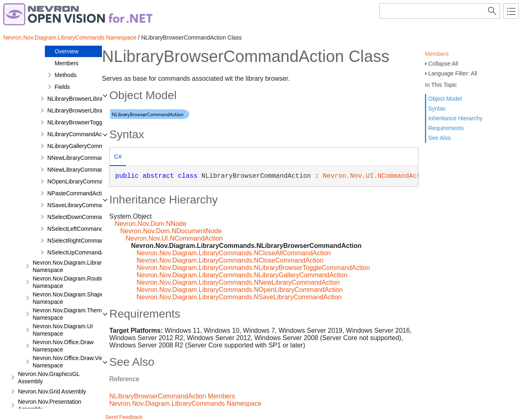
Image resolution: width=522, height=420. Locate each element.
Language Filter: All (453, 73)
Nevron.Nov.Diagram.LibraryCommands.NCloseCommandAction (230, 260)
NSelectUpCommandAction (82, 252)
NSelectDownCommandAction (86, 217)
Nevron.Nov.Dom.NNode (150, 224)
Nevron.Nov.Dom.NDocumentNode (171, 231)
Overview (66, 51)
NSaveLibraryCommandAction (86, 205)
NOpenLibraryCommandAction (86, 181)
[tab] (118, 158)
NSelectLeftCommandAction (83, 229)
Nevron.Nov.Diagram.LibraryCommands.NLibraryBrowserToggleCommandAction (253, 268)
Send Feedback (124, 417)
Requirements (446, 128)
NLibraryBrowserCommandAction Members (172, 396)
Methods (66, 75)
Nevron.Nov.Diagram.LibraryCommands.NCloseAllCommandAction (234, 253)
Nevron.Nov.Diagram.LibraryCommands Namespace (70, 38)
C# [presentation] (118, 157)
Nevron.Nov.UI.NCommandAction (378, 176)
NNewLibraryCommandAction (85, 158)
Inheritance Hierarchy (455, 118)
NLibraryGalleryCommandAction (88, 146)
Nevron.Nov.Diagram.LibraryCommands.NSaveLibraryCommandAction (239, 297)
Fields (62, 87)
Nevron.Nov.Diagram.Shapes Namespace (70, 298)
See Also (439, 138)
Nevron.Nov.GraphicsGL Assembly (49, 378)
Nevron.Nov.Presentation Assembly (50, 405)
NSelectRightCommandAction (85, 241)
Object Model (445, 99)
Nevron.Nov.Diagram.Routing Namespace (70, 282)
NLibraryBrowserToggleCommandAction (98, 122)
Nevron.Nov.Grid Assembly (52, 391)
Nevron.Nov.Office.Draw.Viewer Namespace (72, 362)
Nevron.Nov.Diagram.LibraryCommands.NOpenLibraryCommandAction (240, 290)
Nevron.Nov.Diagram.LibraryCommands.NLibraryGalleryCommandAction (242, 275)
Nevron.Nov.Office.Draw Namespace (63, 346)
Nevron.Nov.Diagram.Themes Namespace (70, 314)
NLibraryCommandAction (79, 134)
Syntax (437, 108)
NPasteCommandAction (78, 193)
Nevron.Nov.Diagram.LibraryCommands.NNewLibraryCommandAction (238, 282)
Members (437, 54)
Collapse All (443, 64)
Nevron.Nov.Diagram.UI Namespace (63, 330)
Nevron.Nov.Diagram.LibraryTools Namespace (75, 266)
